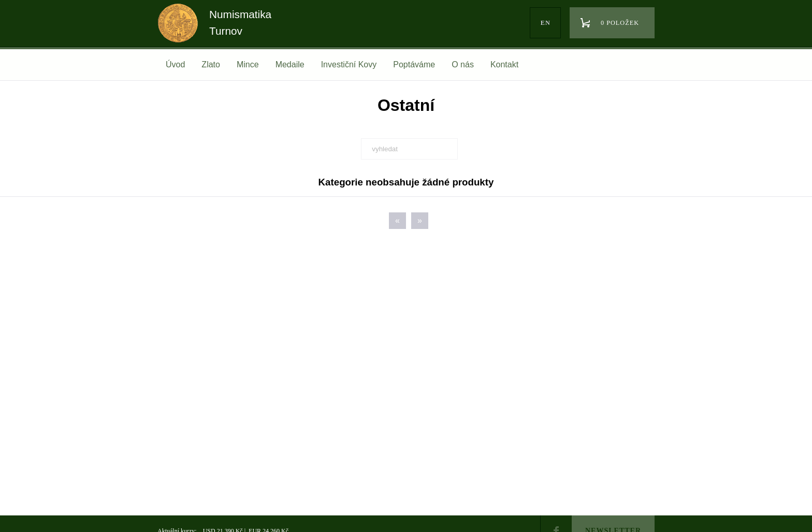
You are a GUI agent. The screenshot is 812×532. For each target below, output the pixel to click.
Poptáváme (414, 64)
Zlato (211, 64)
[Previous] (397, 221)
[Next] (420, 221)
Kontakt (504, 64)
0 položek (620, 23)
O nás (463, 64)
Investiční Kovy (349, 64)
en (546, 23)
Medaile (290, 64)
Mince (248, 64)
